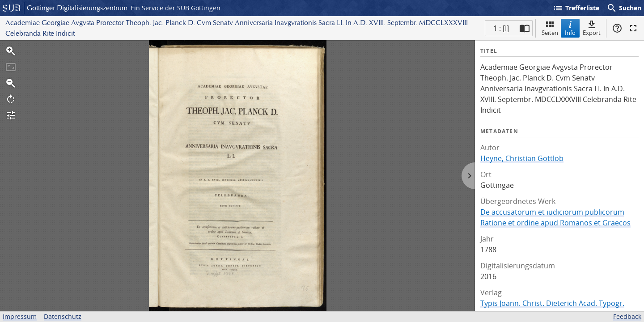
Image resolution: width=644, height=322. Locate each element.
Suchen (624, 8)
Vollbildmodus (633, 28)
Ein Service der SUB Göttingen (176, 8)
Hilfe (617, 28)
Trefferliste (576, 8)
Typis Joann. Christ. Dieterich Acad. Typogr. (552, 303)
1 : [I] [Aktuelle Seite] (501, 28)
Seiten (550, 28)
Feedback (627, 316)
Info (570, 28)
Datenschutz (63, 316)
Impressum (20, 316)
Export (592, 28)
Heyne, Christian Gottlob (522, 158)
